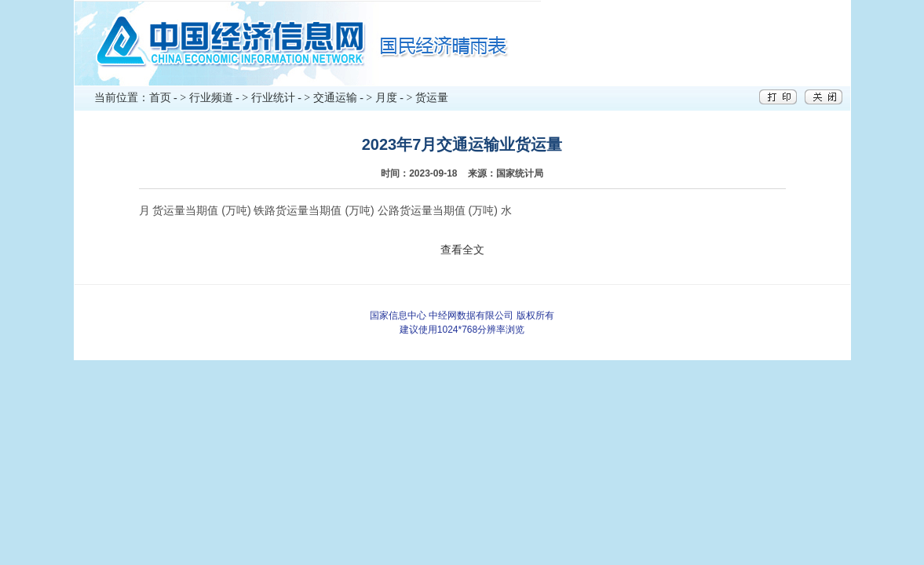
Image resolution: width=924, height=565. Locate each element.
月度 (386, 98)
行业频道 (211, 98)
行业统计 (273, 98)
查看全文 (462, 250)
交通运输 (335, 98)
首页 (160, 98)
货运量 (432, 98)
